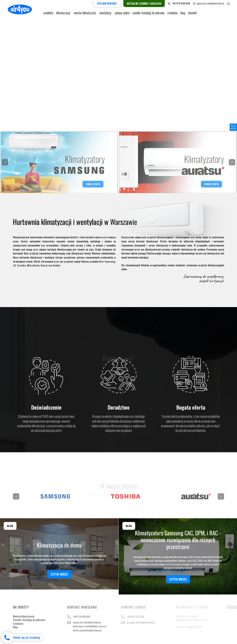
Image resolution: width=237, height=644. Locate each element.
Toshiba (21, 265)
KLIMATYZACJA (64, 13)
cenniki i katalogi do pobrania (148, 13)
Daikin (57, 265)
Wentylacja (106, 13)
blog (183, 13)
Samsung (110, 261)
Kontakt (192, 13)
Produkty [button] (49, 13)
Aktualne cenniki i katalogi (144, 3)
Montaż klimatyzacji (85, 13)
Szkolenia (172, 13)
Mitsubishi (33, 265)
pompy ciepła (122, 13)
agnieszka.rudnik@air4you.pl (210, 3)
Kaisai (44, 265)
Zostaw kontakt (107, 3)
